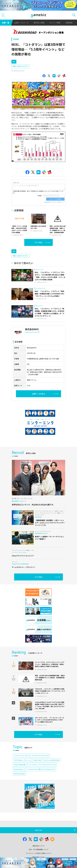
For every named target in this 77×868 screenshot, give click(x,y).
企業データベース (21, 23)
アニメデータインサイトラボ (40, 756)
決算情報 (69, 23)
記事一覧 (6, 23)
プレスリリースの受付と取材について (38, 853)
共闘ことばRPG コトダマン (20, 66)
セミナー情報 (55, 23)
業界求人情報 (39, 23)
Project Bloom (19, 769)
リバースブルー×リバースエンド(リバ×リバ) (42, 765)
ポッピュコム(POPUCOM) (52, 760)
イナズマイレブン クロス (21, 756)
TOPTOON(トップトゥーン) (22, 760)
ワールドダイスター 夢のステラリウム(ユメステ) (41, 769)
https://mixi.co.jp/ (32, 332)
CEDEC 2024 (37, 760)
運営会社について (38, 846)
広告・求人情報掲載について (39, 849)
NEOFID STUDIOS (19, 774)
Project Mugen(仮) (20, 765)
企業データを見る (38, 394)
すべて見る (38, 242)
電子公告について (38, 857)
